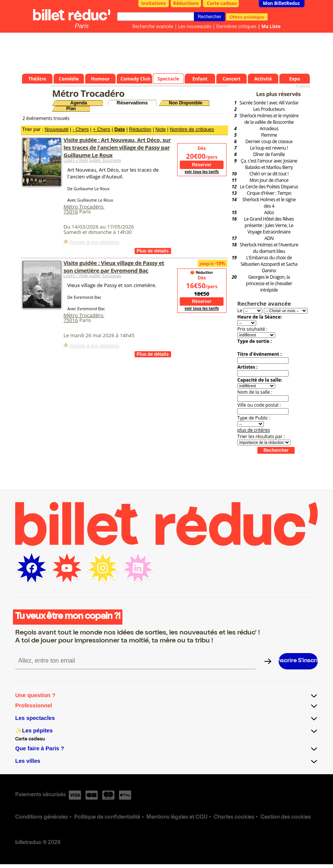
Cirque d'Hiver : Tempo (269, 193)
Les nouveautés (195, 26)
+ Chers (101, 129)
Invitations (154, 3)
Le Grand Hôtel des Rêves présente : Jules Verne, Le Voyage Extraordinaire (269, 225)
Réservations (132, 103)
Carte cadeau (222, 3)
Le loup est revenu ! (269, 148)
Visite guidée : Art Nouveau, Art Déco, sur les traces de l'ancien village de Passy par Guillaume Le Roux (117, 147)
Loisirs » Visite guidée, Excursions (92, 160)
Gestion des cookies (286, 817)
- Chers (81, 129)
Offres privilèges (247, 17)
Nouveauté (56, 129)
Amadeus (269, 129)
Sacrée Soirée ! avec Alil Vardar (269, 103)
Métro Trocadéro (83, 207)
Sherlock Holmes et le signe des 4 (269, 203)
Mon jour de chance (269, 180)
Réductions (186, 3)
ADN (269, 238)
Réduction (140, 129)
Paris (82, 26)
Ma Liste (271, 26)
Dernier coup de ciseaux (269, 141)
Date (120, 129)
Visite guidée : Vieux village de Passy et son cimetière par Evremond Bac (114, 267)
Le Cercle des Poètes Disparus (269, 187)
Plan (71, 109)
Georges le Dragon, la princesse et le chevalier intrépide (269, 283)
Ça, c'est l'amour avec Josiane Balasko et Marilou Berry (269, 164)
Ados (269, 212)
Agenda (79, 103)
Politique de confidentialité (107, 817)
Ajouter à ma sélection (94, 242)
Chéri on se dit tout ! (269, 174)
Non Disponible (186, 103)
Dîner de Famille (269, 154)
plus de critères (254, 430)
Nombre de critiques (192, 129)
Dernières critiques (236, 26)
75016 (71, 211)
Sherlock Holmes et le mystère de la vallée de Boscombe (269, 119)
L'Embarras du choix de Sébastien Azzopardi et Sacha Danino (269, 264)
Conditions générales (42, 817)
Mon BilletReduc (282, 3)
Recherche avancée (153, 26)
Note (161, 129)
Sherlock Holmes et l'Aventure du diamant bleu (269, 248)
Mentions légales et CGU (177, 817)
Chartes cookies (234, 817)
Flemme (269, 135)
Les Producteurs (269, 109)
